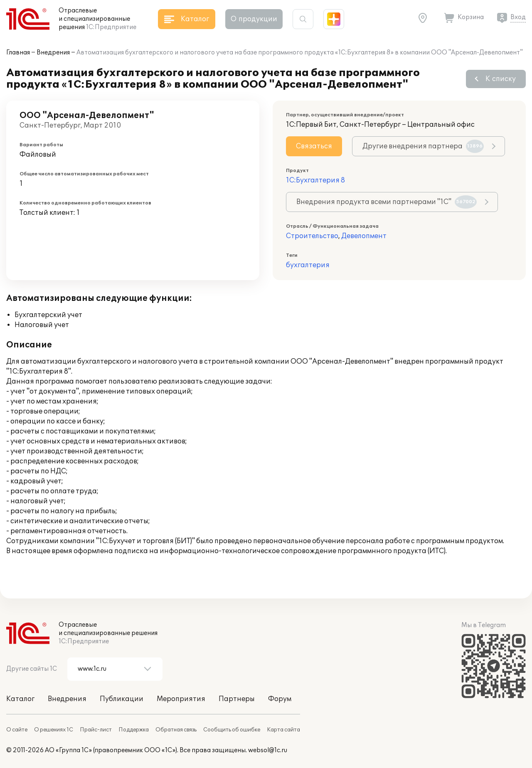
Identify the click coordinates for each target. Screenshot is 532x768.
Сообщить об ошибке (232, 730)
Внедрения (53, 53)
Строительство (312, 236)
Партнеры (237, 699)
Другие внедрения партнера (423, 146)
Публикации (122, 699)
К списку (501, 79)
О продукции (254, 19)
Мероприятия (181, 699)
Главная (18, 53)
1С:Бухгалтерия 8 (315, 180)
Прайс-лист (96, 730)
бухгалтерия (308, 265)
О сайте (17, 730)
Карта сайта (283, 730)
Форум (280, 699)
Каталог (20, 699)
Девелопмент (364, 236)
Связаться (314, 146)
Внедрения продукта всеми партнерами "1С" (387, 202)
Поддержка (134, 730)
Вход (518, 17)
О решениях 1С (54, 730)
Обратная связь (176, 730)
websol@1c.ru (268, 750)
